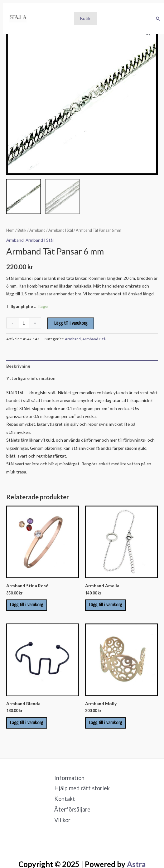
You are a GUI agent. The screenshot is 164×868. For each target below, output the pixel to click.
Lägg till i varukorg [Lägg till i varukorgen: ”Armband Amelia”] (105, 605)
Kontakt (65, 799)
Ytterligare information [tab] (31, 378)
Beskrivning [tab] (18, 366)
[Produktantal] (24, 323)
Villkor (62, 820)
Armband (37, 230)
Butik (85, 18)
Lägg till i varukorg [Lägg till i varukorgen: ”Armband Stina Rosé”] (27, 605)
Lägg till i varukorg (71, 323)
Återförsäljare (72, 809)
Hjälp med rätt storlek (82, 788)
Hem (10, 230)
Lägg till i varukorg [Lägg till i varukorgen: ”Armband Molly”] (105, 723)
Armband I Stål (61, 230)
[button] (158, 19)
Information (69, 778)
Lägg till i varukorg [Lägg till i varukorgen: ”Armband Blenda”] (27, 723)
